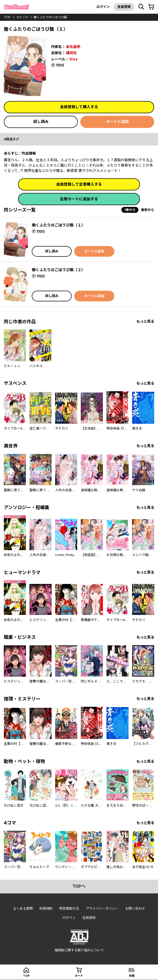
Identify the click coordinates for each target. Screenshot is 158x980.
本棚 (132, 976)
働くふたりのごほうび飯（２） (58, 270)
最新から (148, 210)
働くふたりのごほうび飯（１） (58, 225)
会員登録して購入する (79, 107)
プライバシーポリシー (102, 908)
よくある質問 (23, 908)
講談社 (71, 53)
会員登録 (124, 7)
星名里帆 (73, 47)
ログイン (103, 7)
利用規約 (46, 908)
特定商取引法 (69, 908)
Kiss (74, 59)
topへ (79, 886)
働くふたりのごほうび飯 (50, 17)
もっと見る (145, 321)
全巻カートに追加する (79, 199)
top (7, 17)
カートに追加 (117, 121)
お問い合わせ (135, 908)
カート (79, 976)
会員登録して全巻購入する (79, 184)
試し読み (41, 121)
